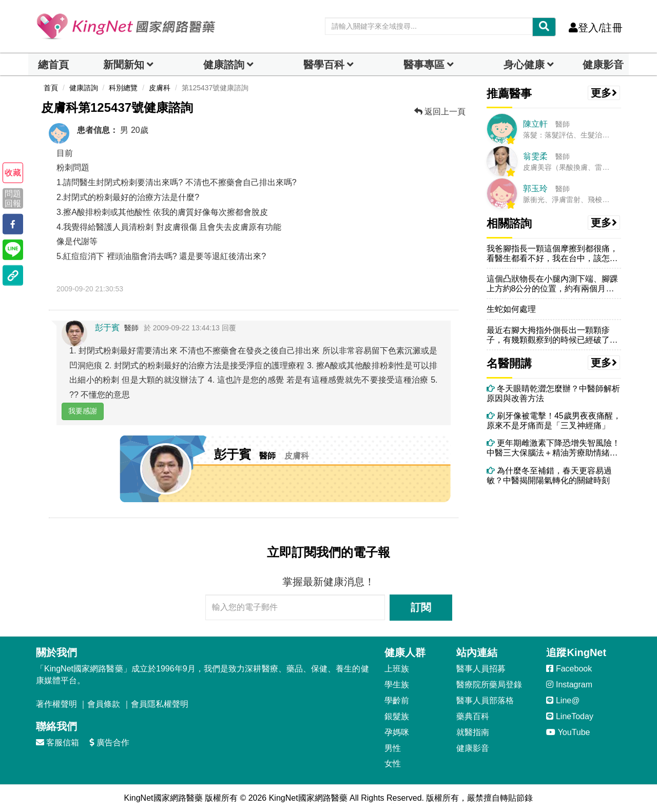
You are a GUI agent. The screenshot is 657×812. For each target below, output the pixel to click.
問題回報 (13, 198)
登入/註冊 (596, 28)
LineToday (569, 716)
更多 (604, 93)
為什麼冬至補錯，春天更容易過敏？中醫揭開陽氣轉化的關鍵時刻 (549, 476)
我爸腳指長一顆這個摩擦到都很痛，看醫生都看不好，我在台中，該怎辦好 (552, 254)
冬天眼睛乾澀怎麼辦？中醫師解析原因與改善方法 (553, 393)
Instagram (569, 685)
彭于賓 (107, 328)
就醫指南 (473, 732)
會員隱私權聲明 (160, 704)
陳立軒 (535, 124)
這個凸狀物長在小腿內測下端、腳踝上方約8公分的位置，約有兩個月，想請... (552, 284)
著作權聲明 (56, 704)
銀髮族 (397, 716)
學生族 (397, 685)
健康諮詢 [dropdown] (224, 65)
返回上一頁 (440, 112)
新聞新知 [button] (124, 65)
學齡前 (397, 700)
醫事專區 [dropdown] (424, 65)
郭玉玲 (535, 189)
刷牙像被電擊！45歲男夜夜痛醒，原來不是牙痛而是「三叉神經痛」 (554, 421)
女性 (393, 764)
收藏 (13, 173)
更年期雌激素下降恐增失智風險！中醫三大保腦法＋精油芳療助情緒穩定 (553, 448)
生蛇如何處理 (511, 309)
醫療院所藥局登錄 (489, 685)
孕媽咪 (397, 732)
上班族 (397, 669)
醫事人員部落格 (485, 700)
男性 (393, 748)
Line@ (563, 700)
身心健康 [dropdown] (524, 65)
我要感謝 (83, 411)
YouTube (568, 732)
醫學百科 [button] (324, 65)
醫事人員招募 (481, 669)
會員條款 (104, 704)
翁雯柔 (535, 156)
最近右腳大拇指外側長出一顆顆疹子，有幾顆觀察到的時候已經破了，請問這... (552, 335)
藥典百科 (473, 716)
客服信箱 (57, 742)
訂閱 (421, 607)
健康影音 (603, 65)
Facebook (569, 669)
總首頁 (53, 65)
